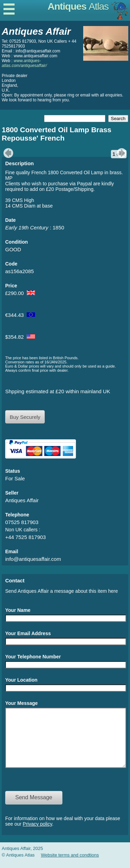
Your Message (21, 703)
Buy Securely (25, 417)
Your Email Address (28, 633)
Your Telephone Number (33, 657)
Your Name (18, 610)
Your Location (21, 680)
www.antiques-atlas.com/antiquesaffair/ (24, 63)
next (123, 153)
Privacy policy (38, 834)
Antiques (78, 6)
